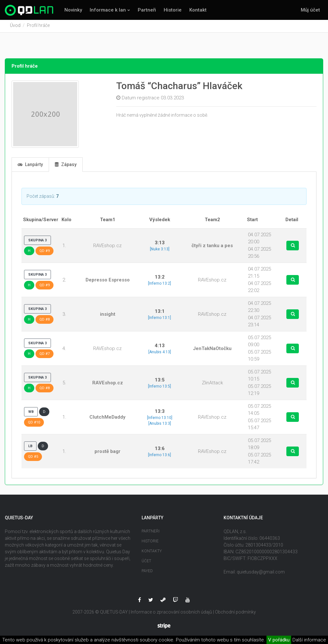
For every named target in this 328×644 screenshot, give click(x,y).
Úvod (15, 27)
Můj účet (310, 10)
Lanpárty (30, 166)
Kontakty (152, 552)
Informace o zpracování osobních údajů (171, 613)
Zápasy (66, 166)
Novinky (73, 10)
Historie (173, 10)
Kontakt (198, 10)
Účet (146, 562)
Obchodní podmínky (235, 613)
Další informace (309, 640)
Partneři (147, 10)
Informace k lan (108, 10)
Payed (147, 572)
